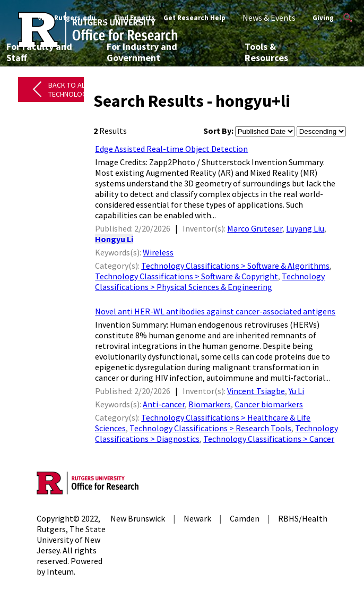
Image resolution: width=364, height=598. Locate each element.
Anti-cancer (164, 404)
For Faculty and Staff (39, 52)
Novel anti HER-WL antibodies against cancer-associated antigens (215, 311)
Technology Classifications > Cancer (269, 439)
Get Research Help (194, 18)
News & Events (269, 18)
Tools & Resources (266, 52)
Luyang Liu (305, 228)
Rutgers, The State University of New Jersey (71, 540)
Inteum (60, 571)
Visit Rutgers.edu (67, 18)
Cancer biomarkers (269, 404)
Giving (323, 18)
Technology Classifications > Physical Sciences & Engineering (210, 281)
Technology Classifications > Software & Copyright (187, 276)
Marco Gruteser (255, 228)
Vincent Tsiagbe (256, 391)
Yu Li (296, 391)
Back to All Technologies (72, 89)
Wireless (158, 252)
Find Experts (135, 18)
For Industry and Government (142, 52)
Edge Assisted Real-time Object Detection (171, 149)
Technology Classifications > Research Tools (210, 428)
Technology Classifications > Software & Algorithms (235, 266)
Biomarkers (210, 404)
